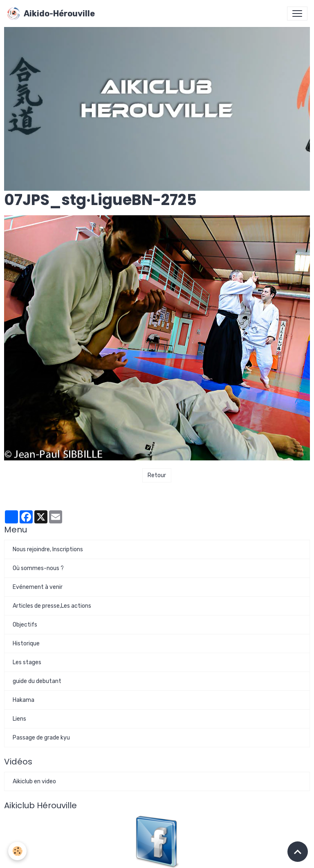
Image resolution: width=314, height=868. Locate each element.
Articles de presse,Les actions (52, 606)
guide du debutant (37, 681)
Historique (26, 644)
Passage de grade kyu (41, 738)
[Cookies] (17, 851)
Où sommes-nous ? (38, 568)
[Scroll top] (298, 852)
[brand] (51, 14)
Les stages (27, 662)
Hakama (24, 700)
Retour (157, 475)
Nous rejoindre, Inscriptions (48, 549)
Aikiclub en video (34, 781)
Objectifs (25, 625)
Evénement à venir (38, 587)
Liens (19, 719)
